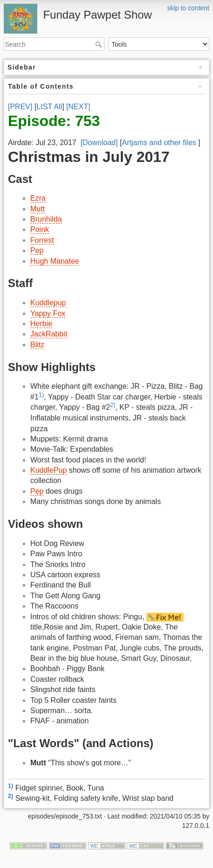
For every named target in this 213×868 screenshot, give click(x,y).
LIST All (49, 107)
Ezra (38, 198)
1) (41, 395)
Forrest (42, 240)
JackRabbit (49, 334)
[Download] (99, 143)
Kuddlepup (48, 303)
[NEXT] (78, 107)
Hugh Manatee (55, 261)
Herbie (41, 324)
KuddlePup (48, 470)
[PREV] (20, 107)
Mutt (38, 209)
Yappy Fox (48, 313)
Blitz (37, 345)
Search (100, 44)
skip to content (188, 8)
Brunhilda (46, 219)
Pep (37, 250)
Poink (40, 229)
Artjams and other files (159, 143)
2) (113, 405)
